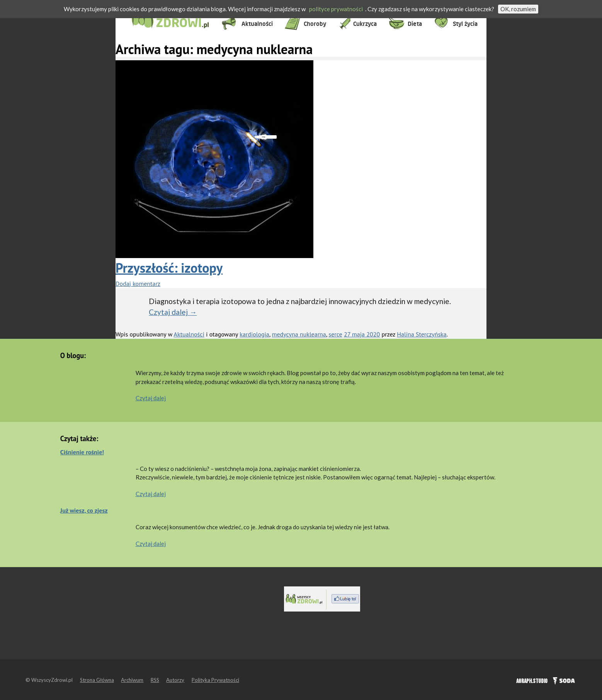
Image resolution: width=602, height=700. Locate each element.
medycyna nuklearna (299, 334)
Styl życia (465, 24)
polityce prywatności (336, 9)
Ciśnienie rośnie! (82, 452)
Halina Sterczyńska (422, 334)
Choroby (315, 24)
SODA (562, 680)
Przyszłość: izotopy (169, 268)
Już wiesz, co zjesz (84, 510)
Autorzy (175, 680)
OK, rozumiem (518, 9)
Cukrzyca (365, 24)
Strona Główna (97, 680)
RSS (155, 680)
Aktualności (257, 24)
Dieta (415, 24)
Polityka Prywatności (215, 680)
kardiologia (254, 334)
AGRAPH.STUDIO (532, 681)
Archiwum (132, 680)
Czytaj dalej (173, 312)
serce (335, 334)
